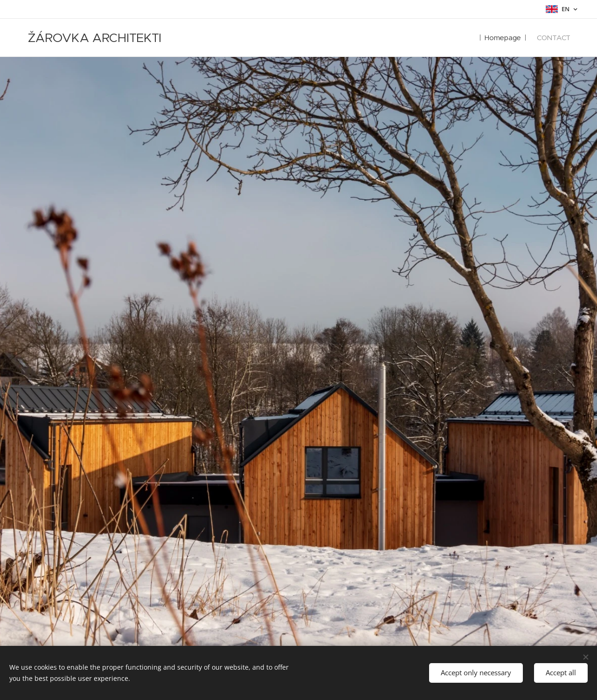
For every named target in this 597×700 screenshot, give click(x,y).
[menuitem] (501, 38)
